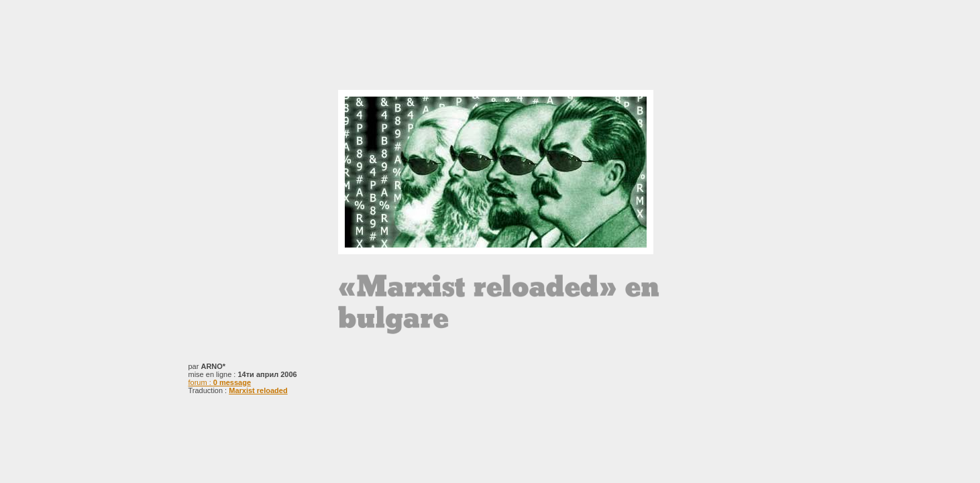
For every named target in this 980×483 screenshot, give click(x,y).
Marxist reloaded (258, 390)
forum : (220, 382)
